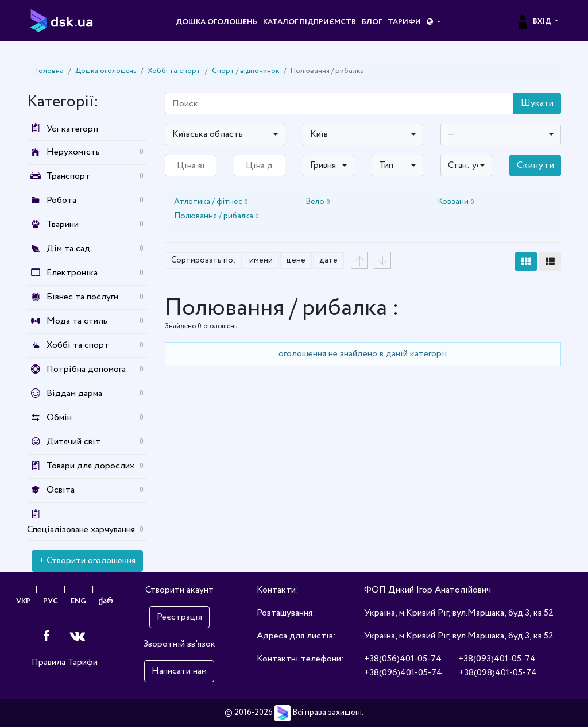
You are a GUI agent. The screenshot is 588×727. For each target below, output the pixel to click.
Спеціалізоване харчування (81, 530)
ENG (79, 603)
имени (261, 260)
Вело (318, 202)
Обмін (59, 418)
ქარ (107, 603)
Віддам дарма (74, 393)
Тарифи (404, 22)
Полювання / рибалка (216, 216)
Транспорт (68, 176)
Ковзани (456, 202)
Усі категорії (63, 129)
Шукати (537, 103)
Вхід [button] (534, 22)
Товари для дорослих (90, 466)
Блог (372, 22)
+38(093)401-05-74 (497, 659)
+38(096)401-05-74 (403, 673)
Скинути (536, 165)
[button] (433, 22)
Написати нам (179, 671)
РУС (51, 603)
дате (328, 260)
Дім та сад (68, 249)
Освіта (61, 490)
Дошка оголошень (216, 22)
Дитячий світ (73, 442)
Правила (49, 665)
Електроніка (72, 273)
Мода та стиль (77, 321)
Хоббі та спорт (174, 71)
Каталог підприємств (310, 22)
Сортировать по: (203, 260)
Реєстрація (179, 617)
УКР (23, 603)
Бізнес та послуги (82, 297)
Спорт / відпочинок (245, 71)
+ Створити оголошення (87, 561)
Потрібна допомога (86, 369)
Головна (50, 71)
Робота (61, 200)
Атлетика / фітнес (211, 202)
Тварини (63, 224)
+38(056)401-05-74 (403, 659)
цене (296, 260)
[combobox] (225, 134)
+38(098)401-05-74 (498, 673)
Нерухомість (73, 152)
